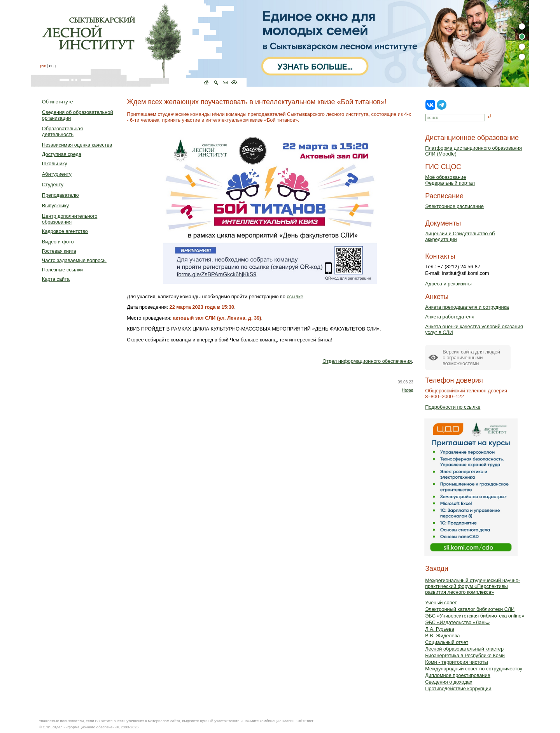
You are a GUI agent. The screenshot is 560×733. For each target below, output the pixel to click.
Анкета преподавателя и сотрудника (467, 307)
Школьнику (55, 164)
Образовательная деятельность (62, 131)
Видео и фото (58, 242)
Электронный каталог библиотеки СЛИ (470, 609)
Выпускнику (55, 206)
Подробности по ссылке (453, 407)
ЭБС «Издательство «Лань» (457, 622)
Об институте (58, 102)
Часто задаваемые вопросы (74, 260)
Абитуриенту (57, 174)
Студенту (53, 185)
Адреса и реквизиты (448, 284)
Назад (407, 390)
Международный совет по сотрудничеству (474, 669)
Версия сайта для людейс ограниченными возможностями (471, 358)
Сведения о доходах (449, 682)
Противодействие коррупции (458, 688)
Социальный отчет (447, 642)
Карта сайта (56, 279)
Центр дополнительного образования (70, 219)
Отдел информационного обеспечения (367, 361)
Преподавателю (60, 195)
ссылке (295, 297)
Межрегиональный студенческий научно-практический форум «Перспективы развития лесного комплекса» (472, 586)
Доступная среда (62, 154)
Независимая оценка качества (77, 145)
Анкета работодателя (450, 317)
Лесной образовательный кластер (464, 649)
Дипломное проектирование (458, 675)
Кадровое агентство (65, 231)
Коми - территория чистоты (457, 662)
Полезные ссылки (62, 270)
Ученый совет (441, 603)
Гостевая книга (59, 251)
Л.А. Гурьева (440, 629)
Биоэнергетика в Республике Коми (465, 655)
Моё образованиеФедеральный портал (450, 180)
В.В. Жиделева (442, 636)
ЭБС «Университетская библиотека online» (475, 616)
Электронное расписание (454, 206)
